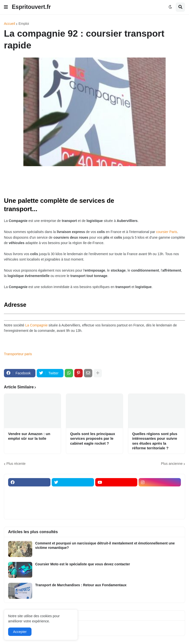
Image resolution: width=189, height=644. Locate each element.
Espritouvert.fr (31, 7)
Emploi (24, 24)
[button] (6, 7)
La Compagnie (36, 325)
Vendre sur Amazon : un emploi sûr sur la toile (29, 436)
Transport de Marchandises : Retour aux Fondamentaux (81, 585)
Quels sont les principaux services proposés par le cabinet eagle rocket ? (93, 439)
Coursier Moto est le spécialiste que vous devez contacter (83, 564)
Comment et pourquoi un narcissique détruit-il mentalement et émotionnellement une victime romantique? (105, 545)
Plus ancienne (172, 464)
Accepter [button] (20, 632)
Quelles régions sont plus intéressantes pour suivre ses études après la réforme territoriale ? (155, 441)
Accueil (9, 24)
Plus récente (16, 464)
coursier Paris (167, 232)
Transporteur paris (18, 354)
